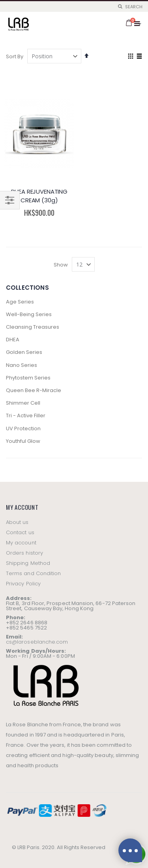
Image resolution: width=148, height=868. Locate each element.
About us (17, 522)
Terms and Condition (33, 573)
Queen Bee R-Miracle (34, 390)
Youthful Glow (23, 441)
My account (21, 543)
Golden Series (24, 352)
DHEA (13, 340)
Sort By (15, 56)
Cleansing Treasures (33, 327)
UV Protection (23, 428)
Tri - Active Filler (26, 415)
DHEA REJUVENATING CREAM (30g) (39, 196)
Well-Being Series (29, 314)
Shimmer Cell (23, 403)
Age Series (20, 302)
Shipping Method (28, 563)
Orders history (24, 553)
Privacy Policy (23, 584)
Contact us (20, 532)
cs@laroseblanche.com (37, 642)
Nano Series (22, 365)
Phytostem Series (28, 378)
